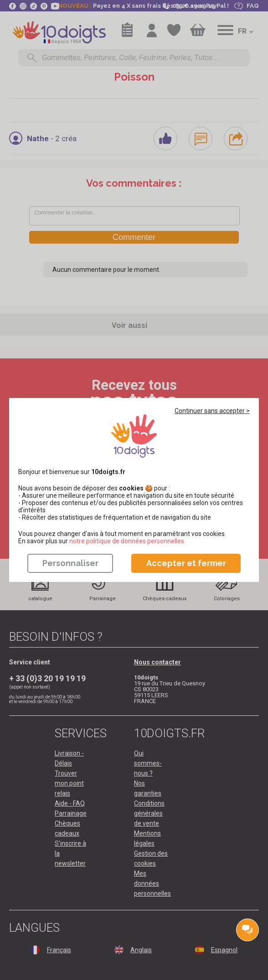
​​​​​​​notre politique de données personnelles (127, 541)
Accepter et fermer (186, 563)
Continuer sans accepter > (212, 411)
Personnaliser (70, 563)
